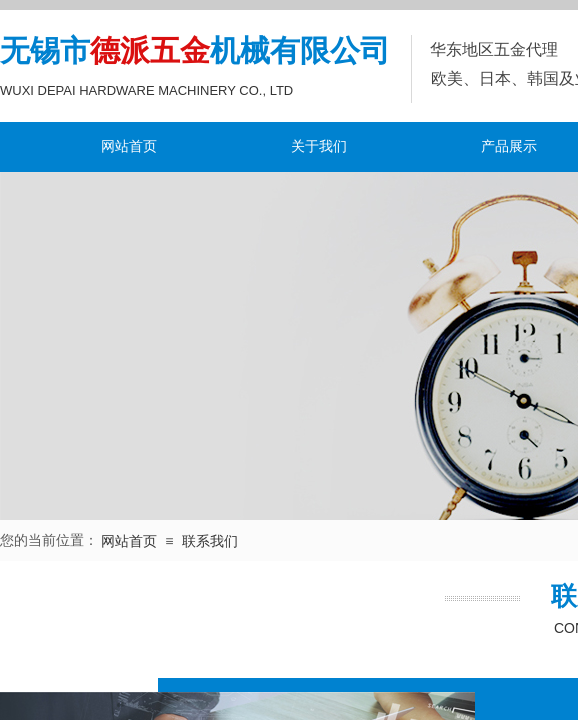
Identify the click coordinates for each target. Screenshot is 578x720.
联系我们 (210, 541)
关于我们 (319, 146)
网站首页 (129, 146)
